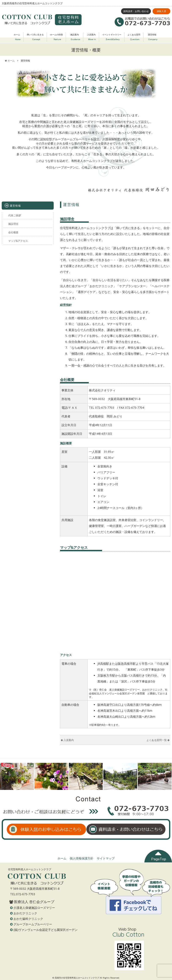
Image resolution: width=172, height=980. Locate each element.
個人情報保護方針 (82, 858)
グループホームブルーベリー (33, 924)
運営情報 (153, 38)
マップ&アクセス (18, 241)
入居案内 (92, 38)
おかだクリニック (25, 913)
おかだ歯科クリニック (28, 919)
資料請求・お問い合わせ (136, 11)
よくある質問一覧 (158, 740)
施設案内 (75, 38)
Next (167, 776)
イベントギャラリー (112, 38)
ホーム (17, 38)
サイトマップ (106, 858)
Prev (5, 776)
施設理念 (13, 224)
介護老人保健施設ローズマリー (34, 908)
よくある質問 (134, 38)
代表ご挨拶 (15, 215)
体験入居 (161, 11)
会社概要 (13, 232)
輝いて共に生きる (35, 38)
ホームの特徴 (56, 38)
